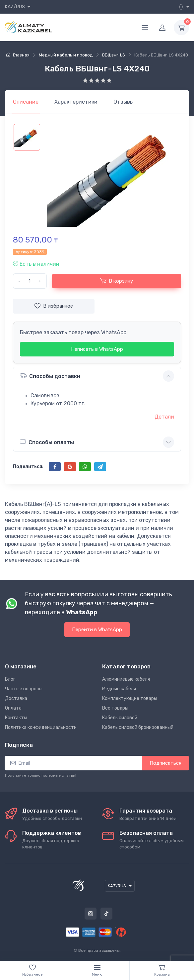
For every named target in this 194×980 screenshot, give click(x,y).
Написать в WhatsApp (97, 349)
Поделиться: (28, 467)
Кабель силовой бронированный (138, 727)
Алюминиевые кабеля (126, 679)
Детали (164, 417)
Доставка (16, 698)
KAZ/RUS (15, 7)
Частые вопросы (24, 689)
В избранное (54, 306)
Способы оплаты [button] (47, 442)
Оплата (13, 708)
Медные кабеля (119, 689)
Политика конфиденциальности (41, 727)
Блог (10, 679)
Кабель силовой (120, 718)
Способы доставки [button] (50, 376)
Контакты (16, 718)
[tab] (76, 102)
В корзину (117, 281)
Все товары (115, 708)
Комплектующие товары (130, 698)
